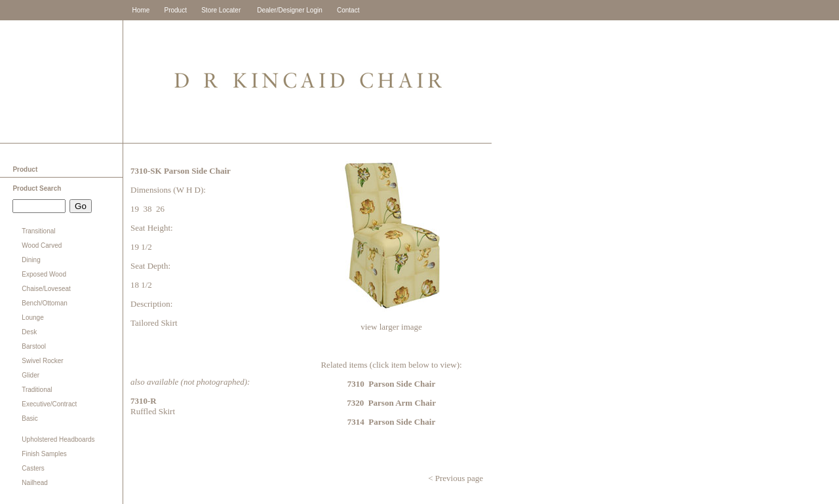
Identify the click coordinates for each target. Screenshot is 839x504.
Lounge (32, 318)
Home (141, 10)
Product (175, 10)
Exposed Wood (44, 274)
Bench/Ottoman (44, 303)
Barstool (34, 346)
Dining (31, 260)
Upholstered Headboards (58, 439)
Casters (33, 468)
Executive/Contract (49, 404)
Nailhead (34, 483)
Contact (348, 10)
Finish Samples (44, 454)
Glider (30, 375)
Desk (29, 332)
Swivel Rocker (42, 361)
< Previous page (455, 478)
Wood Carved (42, 245)
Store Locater (221, 10)
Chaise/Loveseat (46, 289)
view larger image (391, 327)
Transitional (38, 231)
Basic (29, 418)
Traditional (37, 390)
